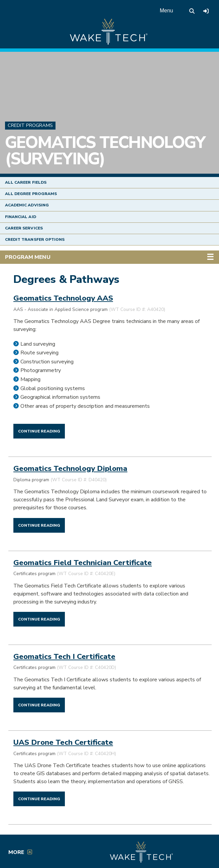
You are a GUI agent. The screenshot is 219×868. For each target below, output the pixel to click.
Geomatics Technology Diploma (70, 468)
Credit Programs (30, 125)
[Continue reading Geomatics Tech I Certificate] (39, 705)
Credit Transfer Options (35, 239)
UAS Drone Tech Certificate (63, 742)
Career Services (24, 228)
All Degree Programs (31, 194)
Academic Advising (27, 205)
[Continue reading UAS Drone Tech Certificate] (39, 799)
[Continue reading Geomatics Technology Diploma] (39, 525)
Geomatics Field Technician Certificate (83, 563)
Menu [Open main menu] (167, 11)
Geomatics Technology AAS (63, 298)
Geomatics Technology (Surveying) (105, 151)
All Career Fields (26, 182)
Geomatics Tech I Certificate (64, 656)
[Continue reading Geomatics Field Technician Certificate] (39, 619)
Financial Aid (21, 217)
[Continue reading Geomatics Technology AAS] (39, 431)
